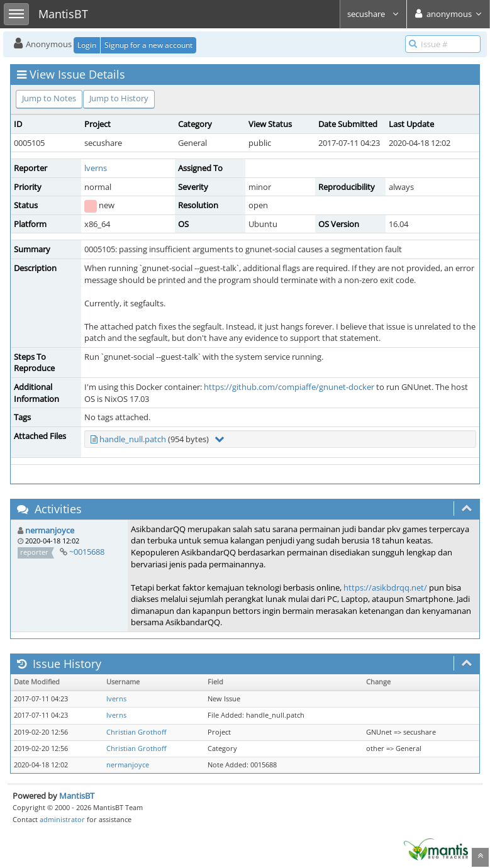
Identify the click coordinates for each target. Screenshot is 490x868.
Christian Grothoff (136, 732)
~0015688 (87, 552)
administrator (62, 819)
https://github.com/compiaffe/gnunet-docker (289, 387)
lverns (96, 168)
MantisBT (77, 796)
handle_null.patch (133, 439)
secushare (373, 14)
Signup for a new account (148, 45)
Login (87, 45)
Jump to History (119, 98)
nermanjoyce (50, 530)
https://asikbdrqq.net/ (385, 587)
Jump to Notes (49, 98)
